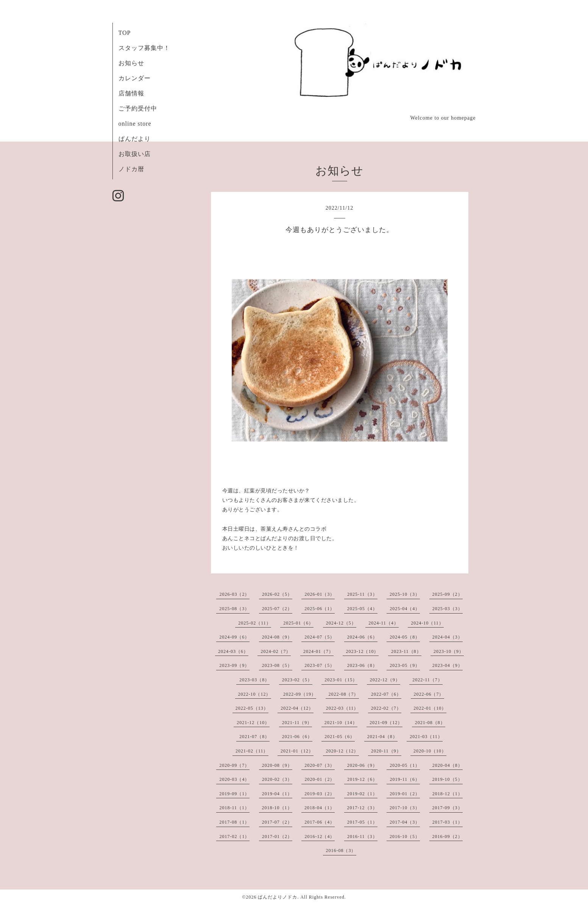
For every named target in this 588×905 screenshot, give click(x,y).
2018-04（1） (320, 808)
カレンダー (135, 78)
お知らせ (131, 63)
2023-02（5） (297, 680)
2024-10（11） (427, 623)
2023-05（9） (405, 665)
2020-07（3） (320, 765)
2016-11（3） (362, 836)
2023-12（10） (362, 651)
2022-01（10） (430, 708)
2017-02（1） (234, 836)
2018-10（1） (277, 808)
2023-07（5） (320, 665)
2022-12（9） (385, 680)
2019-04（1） (277, 794)
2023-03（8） (254, 680)
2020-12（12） (342, 751)
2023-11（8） (406, 651)
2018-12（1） (448, 794)
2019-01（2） (405, 794)
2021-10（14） (341, 723)
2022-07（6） (386, 694)
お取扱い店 (135, 154)
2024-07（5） (320, 637)
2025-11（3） (362, 594)
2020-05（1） (405, 765)
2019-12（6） (362, 779)
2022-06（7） (429, 694)
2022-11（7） (427, 680)
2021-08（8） (430, 723)
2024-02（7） (276, 651)
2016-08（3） (341, 850)
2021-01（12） (297, 751)
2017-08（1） (234, 822)
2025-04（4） (405, 609)
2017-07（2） (277, 822)
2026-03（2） (234, 594)
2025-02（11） (255, 623)
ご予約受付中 (138, 108)
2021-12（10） (253, 723)
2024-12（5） (341, 623)
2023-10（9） (449, 651)
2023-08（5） (277, 665)
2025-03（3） (448, 609)
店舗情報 (131, 93)
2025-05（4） (362, 609)
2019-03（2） (320, 794)
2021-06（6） (297, 737)
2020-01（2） (320, 779)
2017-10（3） (405, 808)
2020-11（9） (386, 751)
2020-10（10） (430, 751)
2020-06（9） (362, 765)
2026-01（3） (320, 594)
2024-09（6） (234, 637)
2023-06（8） (362, 665)
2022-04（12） (297, 708)
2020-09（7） (234, 765)
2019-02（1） (362, 794)
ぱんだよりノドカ (278, 897)
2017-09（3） (448, 808)
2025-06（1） (320, 609)
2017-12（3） (362, 808)
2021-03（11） (426, 737)
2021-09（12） (386, 723)
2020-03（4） (234, 779)
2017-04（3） (405, 822)
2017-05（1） (362, 822)
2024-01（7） (318, 651)
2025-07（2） (277, 609)
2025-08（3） (234, 609)
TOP (125, 33)
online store (135, 124)
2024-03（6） (233, 651)
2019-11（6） (405, 779)
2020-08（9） (277, 765)
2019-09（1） (234, 794)
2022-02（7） (386, 708)
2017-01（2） (277, 836)
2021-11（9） (297, 723)
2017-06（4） (320, 822)
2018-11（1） (234, 808)
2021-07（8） (254, 737)
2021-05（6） (340, 737)
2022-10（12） (255, 694)
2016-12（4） (320, 836)
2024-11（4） (384, 623)
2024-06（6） (362, 637)
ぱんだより (135, 139)
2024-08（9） (277, 637)
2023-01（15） (341, 680)
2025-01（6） (298, 623)
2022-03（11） (342, 708)
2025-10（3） (405, 594)
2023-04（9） (448, 665)
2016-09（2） (448, 836)
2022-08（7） (344, 694)
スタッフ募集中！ (144, 48)
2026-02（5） (277, 594)
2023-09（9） (234, 665)
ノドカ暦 (131, 169)
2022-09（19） (300, 694)
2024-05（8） (405, 637)
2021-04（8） (382, 737)
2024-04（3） (448, 637)
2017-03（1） (448, 822)
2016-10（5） (405, 836)
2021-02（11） (252, 751)
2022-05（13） (252, 708)
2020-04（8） (448, 765)
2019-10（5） (448, 779)
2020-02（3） (277, 779)
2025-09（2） (448, 594)
